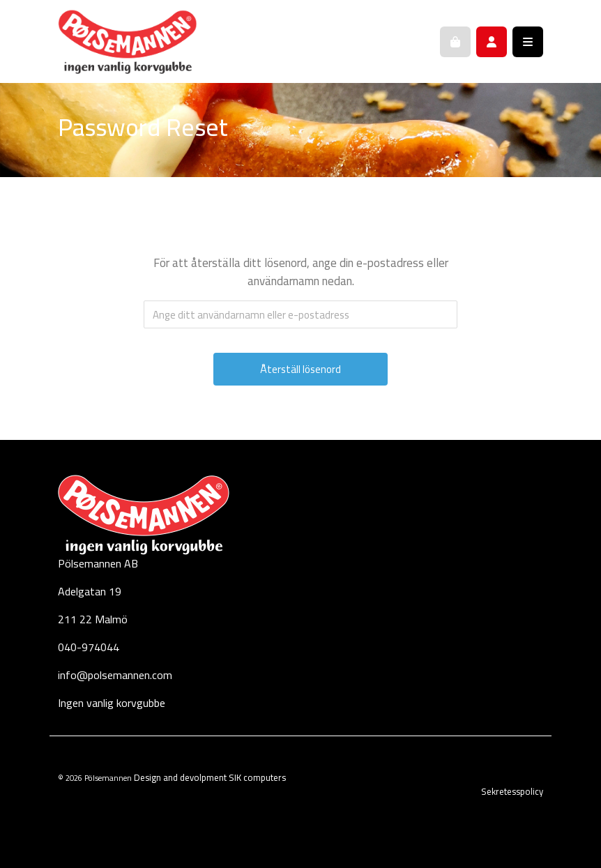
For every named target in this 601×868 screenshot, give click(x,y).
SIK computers (257, 777)
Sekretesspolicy (512, 791)
